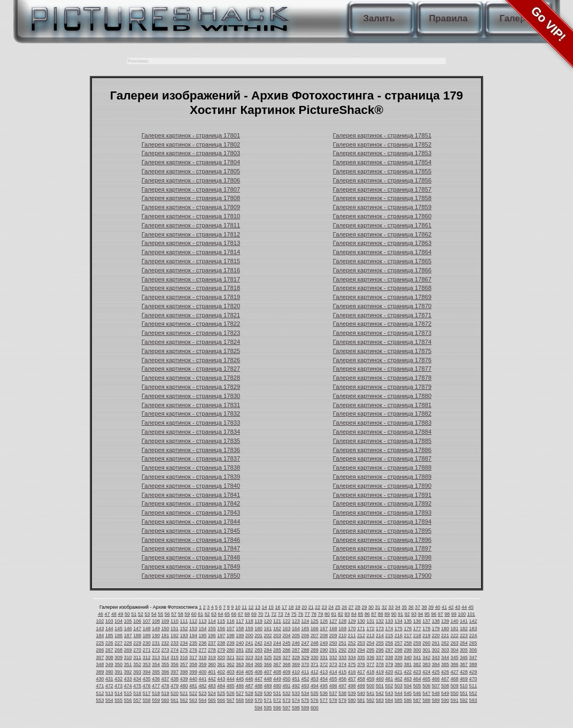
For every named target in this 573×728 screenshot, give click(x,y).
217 (408, 635)
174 (389, 629)
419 (380, 672)
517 (147, 693)
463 (408, 679)
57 (174, 614)
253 (361, 643)
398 (184, 672)
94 (421, 614)
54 (154, 614)
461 (389, 679)
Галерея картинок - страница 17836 (191, 450)
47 (107, 614)
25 (338, 607)
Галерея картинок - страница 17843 (191, 512)
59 (187, 614)
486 (240, 686)
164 (296, 629)
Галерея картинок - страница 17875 (382, 351)
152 (184, 629)
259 (417, 643)
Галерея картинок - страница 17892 (382, 503)
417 (361, 672)
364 (249, 664)
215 (389, 635)
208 (324, 635)
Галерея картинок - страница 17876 (382, 360)
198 (231, 635)
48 (114, 614)
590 (445, 700)
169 (342, 629)
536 (324, 693)
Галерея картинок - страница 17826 (191, 360)
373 (333, 664)
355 (165, 664)
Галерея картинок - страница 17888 (382, 468)
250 (333, 643)
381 (408, 664)
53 (147, 614)
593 (473, 700)
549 (445, 693)
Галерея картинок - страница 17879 (382, 387)
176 (408, 629)
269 (128, 650)
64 (221, 614)
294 (361, 650)
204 (287, 635)
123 (296, 621)
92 (407, 614)
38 (424, 607)
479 (175, 686)
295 (371, 650)
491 (287, 686)
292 (342, 650)
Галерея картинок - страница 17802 (191, 144)
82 (340, 614)
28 (358, 607)
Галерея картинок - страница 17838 (191, 468)
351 (128, 664)
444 (231, 679)
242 (258, 643)
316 (184, 657)
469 (464, 679)
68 (247, 614)
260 (426, 643)
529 (258, 693)
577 (324, 700)
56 (167, 614)
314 (165, 657)
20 (304, 607)
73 (281, 614)
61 (200, 614)
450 (287, 679)
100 (462, 614)
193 (184, 635)
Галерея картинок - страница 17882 (382, 413)
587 (417, 700)
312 (147, 657)
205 (296, 635)
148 (147, 629)
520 (175, 693)
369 (296, 664)
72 (274, 614)
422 (408, 672)
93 (414, 614)
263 (455, 643)
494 (315, 686)
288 (305, 650)
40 (438, 607)
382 (417, 664)
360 (212, 664)
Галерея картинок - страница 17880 (382, 396)
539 (352, 693)
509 (455, 686)
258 (408, 643)
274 (175, 650)
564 (202, 700)
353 (147, 664)
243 (268, 643)
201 (258, 635)
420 (389, 672)
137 (426, 621)
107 (147, 621)
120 (268, 621)
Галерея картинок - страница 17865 (382, 261)
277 (202, 650)
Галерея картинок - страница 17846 (191, 540)
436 (156, 679)
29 (365, 607)
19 (298, 607)
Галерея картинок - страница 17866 (382, 270)
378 (380, 664)
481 (193, 686)
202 (268, 635)
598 (296, 708)
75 (294, 614)
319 (212, 657)
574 (296, 700)
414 (333, 672)
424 (426, 672)
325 (268, 657)
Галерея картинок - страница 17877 (382, 369)
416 (352, 672)
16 (277, 607)
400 (202, 672)
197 (221, 635)
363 (240, 664)
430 (100, 679)
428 (464, 672)
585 (398, 700)
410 (296, 672)
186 (118, 635)
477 (156, 686)
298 (398, 650)
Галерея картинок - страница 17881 (382, 405)
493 (305, 686)
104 (118, 621)
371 (315, 664)
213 (371, 635)
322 (240, 657)
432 (118, 679)
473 (118, 686)
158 (240, 629)
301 (426, 650)
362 (231, 664)
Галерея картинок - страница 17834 (191, 432)
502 (389, 686)
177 (417, 629)
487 (249, 686)
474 (128, 686)
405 (249, 672)
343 (436, 657)
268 (118, 650)
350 (118, 664)
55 (160, 614)
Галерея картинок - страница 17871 (382, 315)
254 (371, 643)
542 (380, 693)
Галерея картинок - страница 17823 (191, 333)
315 (175, 657)
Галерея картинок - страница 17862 (382, 234)
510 (464, 686)
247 (305, 643)
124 (305, 621)
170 (352, 629)
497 (342, 686)
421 (398, 672)
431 (109, 679)
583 (380, 700)
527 (240, 693)
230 (147, 643)
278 (212, 650)
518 (156, 693)
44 (464, 607)
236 (202, 643)
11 (244, 607)
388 (473, 664)
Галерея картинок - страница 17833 (191, 423)
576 (315, 700)
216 (398, 635)
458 (361, 679)
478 (165, 686)
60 (194, 614)
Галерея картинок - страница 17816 (191, 270)
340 (408, 657)
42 (451, 607)
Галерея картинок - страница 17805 (191, 171)
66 (234, 614)
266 (100, 650)
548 (436, 693)
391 (118, 672)
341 (417, 657)
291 (333, 650)
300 (417, 650)
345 (455, 657)
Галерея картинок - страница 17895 (382, 531)
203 (277, 635)
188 (137, 635)
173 (380, 629)
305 (464, 650)
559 (156, 700)
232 (165, 643)
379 (389, 664)
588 (426, 700)
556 (128, 700)
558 (147, 700)
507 (436, 686)
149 (156, 629)
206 (305, 635)
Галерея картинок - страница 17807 (191, 189)
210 (342, 635)
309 (118, 657)
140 (455, 621)
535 (315, 693)
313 (156, 657)
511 (473, 686)
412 (315, 672)
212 (361, 635)
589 (436, 700)
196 (212, 635)
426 (445, 672)
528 (249, 693)
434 (137, 679)
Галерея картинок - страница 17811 (191, 225)
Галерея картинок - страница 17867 (382, 279)
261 (436, 643)
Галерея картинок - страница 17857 (382, 189)
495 (324, 686)
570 (258, 700)
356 (175, 664)
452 (305, 679)
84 (354, 614)
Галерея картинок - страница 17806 (191, 180)
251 (342, 643)
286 (287, 650)
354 (156, 664)
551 (464, 693)
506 (426, 686)
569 (249, 700)
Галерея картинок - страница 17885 (382, 441)
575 (305, 700)
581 (361, 700)
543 (389, 693)
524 (212, 693)
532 (287, 693)
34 (398, 607)
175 (398, 629)
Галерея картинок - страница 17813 (191, 243)
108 (156, 621)
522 (193, 693)
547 (426, 693)
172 (371, 629)
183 (473, 629)
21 (311, 607)
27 (351, 607)
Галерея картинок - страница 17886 (382, 450)
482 (202, 686)
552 (473, 693)
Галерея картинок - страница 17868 (382, 288)
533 (296, 693)
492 (296, 686)
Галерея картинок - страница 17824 (191, 342)
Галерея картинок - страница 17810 (191, 216)
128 (342, 621)
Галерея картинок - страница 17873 (382, 333)
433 (128, 679)
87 (374, 614)
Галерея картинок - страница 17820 (191, 306)
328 (296, 657)
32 (384, 607)
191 (165, 635)
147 (137, 629)
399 (193, 672)
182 (464, 629)
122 (287, 621)
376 (361, 664)
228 (128, 643)
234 (184, 643)
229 (137, 643)
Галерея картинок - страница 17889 (382, 477)
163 (287, 629)
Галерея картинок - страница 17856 (382, 180)
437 (165, 679)
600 (315, 708)
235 (193, 643)
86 (367, 614)
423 (417, 672)
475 (137, 686)
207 (315, 635)
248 (315, 643)
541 (371, 693)
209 (333, 635)
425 (436, 672)
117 (240, 621)
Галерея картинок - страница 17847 (191, 548)
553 (100, 700)
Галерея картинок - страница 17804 (191, 162)
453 (315, 679)
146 (128, 629)
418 (371, 672)
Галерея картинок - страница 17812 (191, 234)
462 (398, 679)
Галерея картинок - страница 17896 (382, 540)
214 (380, 635)
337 (380, 657)
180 (445, 629)
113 (202, 621)
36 (411, 607)
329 (305, 657)
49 (121, 614)
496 (333, 686)
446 (249, 679)
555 (118, 700)
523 (202, 693)
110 (175, 621)
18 (291, 607)
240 (240, 643)
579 (342, 700)
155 (212, 629)
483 (212, 686)
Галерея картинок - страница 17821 (191, 315)
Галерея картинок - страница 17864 (382, 252)
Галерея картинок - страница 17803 (191, 153)
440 (193, 679)
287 (296, 650)
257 (398, 643)
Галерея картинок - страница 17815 (191, 261)
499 (361, 686)
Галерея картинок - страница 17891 (382, 495)
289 (315, 650)
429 (473, 672)
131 (371, 621)
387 (464, 664)
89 (387, 614)
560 (165, 700)
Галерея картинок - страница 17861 (382, 225)
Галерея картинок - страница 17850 (191, 576)
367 (277, 664)
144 (109, 629)
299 (408, 650)
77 (307, 614)
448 (268, 679)
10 (238, 607)
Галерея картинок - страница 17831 (191, 405)
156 (221, 629)
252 (352, 643)
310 (128, 657)
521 (184, 693)
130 (361, 621)
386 (455, 664)
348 (100, 664)
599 (305, 708)
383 (426, 664)
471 (100, 686)
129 (352, 621)
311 (137, 657)
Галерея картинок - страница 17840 (191, 486)
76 (300, 614)
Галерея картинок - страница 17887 (382, 458)
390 (109, 672)
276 (193, 650)
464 (417, 679)
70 (260, 614)
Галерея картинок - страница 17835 (191, 441)
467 (445, 679)
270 (137, 650)
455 (333, 679)
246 (296, 643)
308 (109, 657)
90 (394, 614)
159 (249, 629)
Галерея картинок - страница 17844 (191, 522)
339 (398, 657)
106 (137, 621)
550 (455, 693)
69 (254, 614)
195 (202, 635)
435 (147, 679)
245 (287, 643)
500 (371, 686)
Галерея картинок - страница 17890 (382, 486)
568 (240, 700)
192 (175, 635)
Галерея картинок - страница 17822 (191, 324)
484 (221, 686)
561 (175, 700)
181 (455, 629)
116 (231, 621)
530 (268, 693)
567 (231, 700)
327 (287, 657)
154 (202, 629)
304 (455, 650)
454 (324, 679)
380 (398, 664)
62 (207, 614)
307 (100, 657)
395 (156, 672)
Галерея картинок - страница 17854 (382, 162)
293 (352, 650)
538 (342, 693)
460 (380, 679)
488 (258, 686)
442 (212, 679)
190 (156, 635)
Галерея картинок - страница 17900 (382, 576)
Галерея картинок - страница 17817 (191, 279)
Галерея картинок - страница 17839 (191, 477)
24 (331, 607)
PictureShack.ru (158, 16)
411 (305, 672)
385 (445, 664)
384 (436, 664)
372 (324, 664)
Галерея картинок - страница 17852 (382, 144)
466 (436, 679)
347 (473, 657)
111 (184, 621)
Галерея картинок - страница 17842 (191, 503)
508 (445, 686)
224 (473, 635)
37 (417, 607)
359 (202, 664)
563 (193, 700)
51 (134, 614)
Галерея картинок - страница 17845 (191, 531)
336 (371, 657)
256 (389, 643)
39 (431, 607)
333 (342, 657)
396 (165, 672)
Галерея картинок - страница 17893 (382, 512)
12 (251, 607)
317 (193, 657)
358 (193, 664)
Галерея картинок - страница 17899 (382, 566)
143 (100, 629)
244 (277, 643)
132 (380, 621)
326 (277, 657)
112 (193, 621)
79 (321, 614)
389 (100, 672)
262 (445, 643)
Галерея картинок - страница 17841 (191, 495)
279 (221, 650)
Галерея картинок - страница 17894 (382, 522)
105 (128, 621)
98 (447, 614)
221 (445, 635)
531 (277, 693)
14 (265, 607)
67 (241, 614)
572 (277, 700)
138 (436, 621)
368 (287, 664)
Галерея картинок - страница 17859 (382, 207)
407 (268, 672)
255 (380, 643)
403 (231, 672)
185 (109, 635)
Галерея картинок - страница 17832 (191, 413)
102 (100, 621)
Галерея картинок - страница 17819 (191, 297)
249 (324, 643)
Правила (448, 18)
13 (258, 607)
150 (165, 629)
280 (231, 650)
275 (184, 650)
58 (181, 614)
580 (352, 700)
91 (400, 614)
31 (378, 607)
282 (249, 650)
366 (268, 664)
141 (464, 621)
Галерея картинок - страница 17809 (191, 207)
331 (324, 657)
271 (147, 650)
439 (184, 679)
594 (258, 708)
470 (473, 679)
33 (391, 607)
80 (327, 614)
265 (473, 643)
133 (389, 621)
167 (324, 629)
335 (361, 657)
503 (398, 686)
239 (231, 643)
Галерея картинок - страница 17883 (382, 423)
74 (287, 614)
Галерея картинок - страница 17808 (191, 198)
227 (118, 643)
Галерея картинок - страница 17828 (191, 378)
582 (371, 700)
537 (333, 693)
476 (147, 686)
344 (445, 657)
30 (371, 607)
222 (455, 635)
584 (389, 700)
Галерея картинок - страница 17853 (382, 153)
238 (221, 643)
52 (141, 614)
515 (128, 693)
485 (231, 686)
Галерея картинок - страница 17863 (382, 243)
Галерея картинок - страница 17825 (191, 351)
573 (287, 700)
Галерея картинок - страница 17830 (191, 396)
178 (426, 629)
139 (445, 621)
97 (440, 614)
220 (436, 635)
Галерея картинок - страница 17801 (191, 135)
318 (202, 657)
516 (137, 693)
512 (100, 693)
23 (324, 607)
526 (231, 693)
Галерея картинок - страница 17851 (382, 135)
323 (249, 657)
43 (458, 607)
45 (471, 607)
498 (352, 686)
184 (100, 635)
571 (268, 700)
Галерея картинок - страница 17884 (382, 432)
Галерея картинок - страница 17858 (382, 198)
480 (184, 686)
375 (352, 664)
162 (277, 629)
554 (109, 700)
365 (258, 664)
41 (444, 607)
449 (277, 679)
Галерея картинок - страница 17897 (382, 548)
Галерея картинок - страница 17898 (382, 557)
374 (342, 664)
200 (249, 635)
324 (258, 657)
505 (417, 686)
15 (271, 607)
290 (324, 650)
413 (324, 672)
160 (258, 629)
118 (249, 621)
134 (398, 621)
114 (212, 621)
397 (175, 672)
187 (128, 635)
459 (371, 679)
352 (137, 664)
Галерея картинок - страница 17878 (382, 378)
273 (165, 650)
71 (267, 614)
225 (100, 643)
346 (464, 657)
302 (436, 650)
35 (404, 607)
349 (109, 664)
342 (426, 657)
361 (221, 664)
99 (454, 614)
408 (277, 672)
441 (202, 679)
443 (221, 679)
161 (268, 629)
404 (240, 672)
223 (464, 635)
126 (324, 621)
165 (305, 629)
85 (360, 614)
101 (471, 614)
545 (408, 693)
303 (445, 650)
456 (342, 679)
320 (221, 657)
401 (212, 672)
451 (296, 679)
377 (371, 664)
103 (109, 621)
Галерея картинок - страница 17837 (191, 458)
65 (227, 614)
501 (380, 686)
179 (436, 629)
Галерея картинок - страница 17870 (382, 306)
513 (109, 693)
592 (464, 700)
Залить (379, 18)
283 (258, 650)
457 (352, 679)
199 (240, 635)
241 (249, 643)
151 (175, 629)
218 (417, 635)
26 (344, 607)
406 (258, 672)
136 (417, 621)
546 (417, 693)
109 (165, 621)
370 (305, 664)
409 (287, 672)
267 (109, 650)
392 (128, 672)
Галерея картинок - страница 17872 (382, 324)
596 (277, 708)
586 (408, 700)
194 (193, 635)
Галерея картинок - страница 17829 (191, 387)
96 (434, 614)
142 (473, 621)
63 (214, 614)
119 (258, 621)
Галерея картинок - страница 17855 (382, 171)
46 (100, 614)
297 (389, 650)
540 (361, 693)
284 (268, 650)
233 (175, 643)
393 (137, 672)
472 (109, 686)
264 (464, 643)
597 (287, 708)
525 (221, 693)
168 (333, 629)
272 (156, 650)
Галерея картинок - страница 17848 (191, 557)
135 (408, 621)
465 (426, 679)
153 (193, 629)
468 (455, 679)
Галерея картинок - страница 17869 (382, 297)
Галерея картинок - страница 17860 (382, 216)
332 (333, 657)
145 (118, 629)
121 (277, 621)
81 (334, 614)
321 (231, 657)
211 (352, 635)
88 (381, 614)
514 (118, 693)
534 (305, 693)
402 (221, 672)
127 (333, 621)
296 (380, 650)
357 (184, 664)
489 (268, 686)
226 (109, 643)
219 (426, 635)
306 (473, 650)
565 (212, 700)
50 (127, 614)
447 (258, 679)
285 (277, 650)
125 (315, 621)
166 (315, 629)
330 (315, 657)
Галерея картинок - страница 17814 (191, 252)
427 (455, 672)
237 (212, 643)
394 (147, 672)
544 (398, 693)
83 (347, 614)
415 (342, 672)
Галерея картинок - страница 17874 (382, 342)
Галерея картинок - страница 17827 (191, 369)
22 (318, 607)
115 (221, 621)
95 (427, 614)
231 (156, 643)
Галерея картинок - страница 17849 (191, 566)
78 (314, 614)
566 (221, 700)
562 (184, 700)
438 (175, 679)
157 (231, 629)
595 (268, 708)
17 (284, 607)
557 (137, 700)
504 (408, 686)
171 (361, 629)
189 (147, 635)
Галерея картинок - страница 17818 (191, 288)
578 (333, 700)
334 (352, 657)
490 (277, 686)
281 (240, 650)
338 (389, 657)
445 (240, 679)
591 (455, 700)
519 (165, 693)
